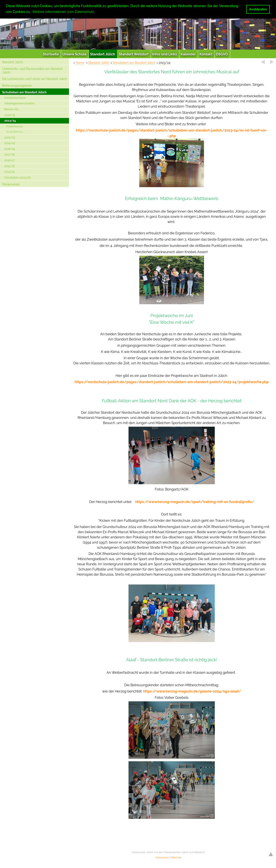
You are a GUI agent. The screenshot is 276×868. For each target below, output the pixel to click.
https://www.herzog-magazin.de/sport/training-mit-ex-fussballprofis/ (195, 502)
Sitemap (176, 857)
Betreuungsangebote (17, 86)
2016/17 (9, 160)
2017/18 (9, 154)
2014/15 (9, 172)
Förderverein (11, 184)
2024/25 (10, 115)
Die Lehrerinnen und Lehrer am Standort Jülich (35, 79)
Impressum (162, 857)
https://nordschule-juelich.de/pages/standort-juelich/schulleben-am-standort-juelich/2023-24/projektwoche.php (172, 382)
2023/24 (10, 121)
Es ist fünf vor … (15, 132)
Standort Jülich (13, 62)
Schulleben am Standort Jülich (24, 92)
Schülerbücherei (15, 98)
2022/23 (10, 137)
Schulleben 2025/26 (17, 178)
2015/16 (9, 166)
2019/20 (10, 143)
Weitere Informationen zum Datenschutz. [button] (64, 12)
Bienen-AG (11, 109)
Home (80, 63)
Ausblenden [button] (258, 9)
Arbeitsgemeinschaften (19, 103)
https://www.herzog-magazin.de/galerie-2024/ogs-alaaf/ (192, 691)
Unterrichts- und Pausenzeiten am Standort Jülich (32, 71)
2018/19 (10, 149)
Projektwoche (15, 126)
